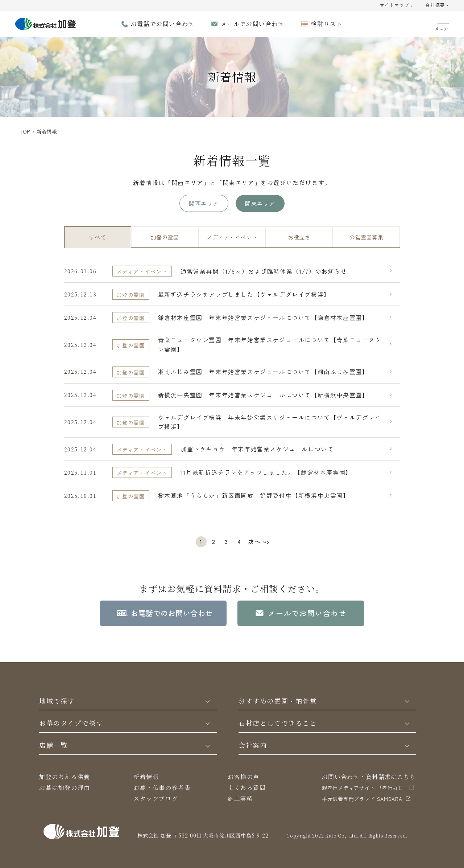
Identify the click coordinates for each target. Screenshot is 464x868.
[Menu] (443, 23)
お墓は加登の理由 (65, 788)
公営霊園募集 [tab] (366, 237)
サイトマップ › (397, 5)
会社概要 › (437, 5)
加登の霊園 (131, 295)
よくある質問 (247, 788)
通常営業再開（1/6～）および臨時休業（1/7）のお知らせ (264, 271)
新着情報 (146, 777)
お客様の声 (244, 777)
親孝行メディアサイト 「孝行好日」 (365, 788)
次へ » (257, 541)
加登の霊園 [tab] (165, 237)
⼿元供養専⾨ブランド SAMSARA (362, 799)
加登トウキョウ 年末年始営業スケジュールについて (257, 449)
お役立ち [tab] (299, 237)
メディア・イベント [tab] (232, 237)
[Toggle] (208, 701)
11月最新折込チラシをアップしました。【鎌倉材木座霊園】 (266, 472)
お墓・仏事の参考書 (162, 788)
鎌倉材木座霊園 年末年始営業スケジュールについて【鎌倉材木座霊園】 (263, 318)
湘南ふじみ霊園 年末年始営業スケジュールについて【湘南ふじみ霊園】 (263, 372)
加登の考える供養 (65, 777)
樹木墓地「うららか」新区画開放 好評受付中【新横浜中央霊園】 (254, 495)
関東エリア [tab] (260, 203)
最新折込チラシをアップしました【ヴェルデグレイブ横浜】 (244, 294)
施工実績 (240, 799)
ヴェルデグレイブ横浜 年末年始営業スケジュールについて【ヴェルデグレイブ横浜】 (270, 422)
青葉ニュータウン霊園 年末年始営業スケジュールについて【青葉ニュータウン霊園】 (270, 344)
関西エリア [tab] (204, 203)
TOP (25, 131)
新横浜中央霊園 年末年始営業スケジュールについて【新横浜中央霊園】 (263, 395)
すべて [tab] (98, 237)
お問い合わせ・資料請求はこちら (369, 777)
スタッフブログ (156, 799)
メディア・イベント (142, 271)
